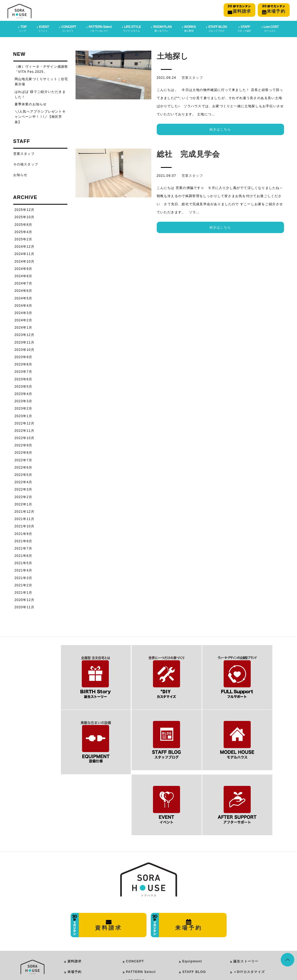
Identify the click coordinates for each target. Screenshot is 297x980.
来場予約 (75, 901)
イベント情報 (244, 944)
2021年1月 (24, 592)
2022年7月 (24, 460)
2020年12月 (25, 599)
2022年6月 (24, 467)
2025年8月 (24, 224)
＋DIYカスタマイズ (249, 901)
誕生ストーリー (246, 891)
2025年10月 (25, 217)
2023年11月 (25, 342)
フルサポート (244, 912)
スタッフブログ (246, 933)
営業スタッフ (192, 77)
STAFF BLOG (194, 901)
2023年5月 (24, 386)
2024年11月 (25, 253)
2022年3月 (24, 489)
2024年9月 (24, 268)
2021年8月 (24, 541)
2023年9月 (24, 357)
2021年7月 (24, 548)
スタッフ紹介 (244, 955)
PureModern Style (145, 917)
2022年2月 (24, 496)
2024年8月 (24, 276)
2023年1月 (24, 415)
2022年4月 (24, 482)
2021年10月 (25, 526)
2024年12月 (25, 246)
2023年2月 (24, 408)
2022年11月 (25, 430)
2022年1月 (24, 504)
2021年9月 (24, 533)
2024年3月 (24, 312)
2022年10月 (25, 437)
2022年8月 (24, 452)
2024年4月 (24, 305)
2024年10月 (25, 261)
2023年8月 (24, 364)
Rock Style (140, 931)
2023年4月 (24, 393)
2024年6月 (24, 290)
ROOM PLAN (136, 945)
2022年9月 (24, 445)
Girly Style (140, 924)
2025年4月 (24, 231)
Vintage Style (142, 938)
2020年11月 (25, 607)
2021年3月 (24, 577)
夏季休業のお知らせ (31, 104)
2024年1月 (24, 327)
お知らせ (20, 174)
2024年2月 (24, 320)
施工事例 (241, 923)
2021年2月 (24, 585)
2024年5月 (24, 298)
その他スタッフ (26, 164)
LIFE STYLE (135, 910)
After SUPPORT (196, 912)
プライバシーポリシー (85, 923)
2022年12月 (25, 423)
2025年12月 (25, 209)
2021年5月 (24, 563)
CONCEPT (135, 891)
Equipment (192, 891)
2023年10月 (25, 349)
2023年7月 (24, 371)
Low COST (192, 923)
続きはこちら (220, 129)
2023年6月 (24, 379)
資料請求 (75, 891)
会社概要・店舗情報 (84, 912)
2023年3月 (24, 401)
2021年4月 (24, 570)
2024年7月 (24, 283)
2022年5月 (24, 474)
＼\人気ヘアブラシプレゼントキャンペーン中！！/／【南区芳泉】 (40, 116)
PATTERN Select (141, 901)
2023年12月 (25, 334)
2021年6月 (24, 555)
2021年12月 (25, 511)
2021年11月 (25, 518)
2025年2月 (24, 239)
